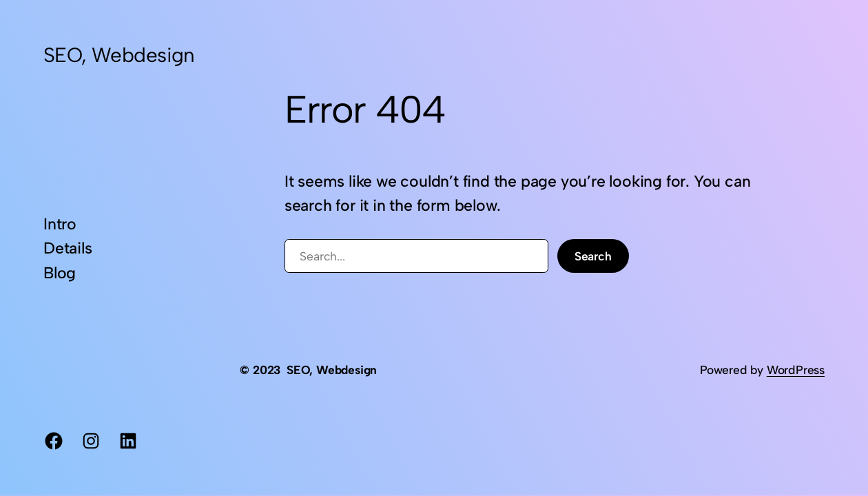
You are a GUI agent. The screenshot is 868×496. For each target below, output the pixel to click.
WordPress (796, 370)
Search (593, 256)
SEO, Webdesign (119, 55)
